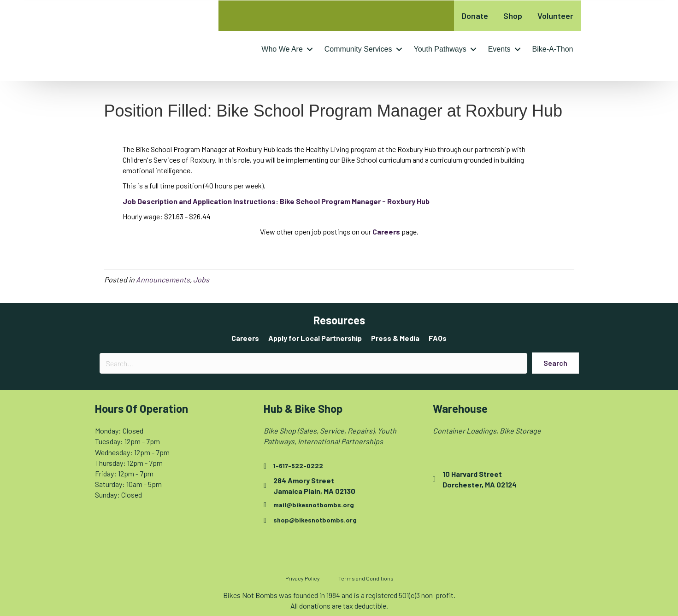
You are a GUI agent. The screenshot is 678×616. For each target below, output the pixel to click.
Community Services (358, 49)
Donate (475, 16)
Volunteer (555, 16)
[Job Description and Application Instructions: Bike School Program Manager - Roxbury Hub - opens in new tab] (276, 201)
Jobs (201, 279)
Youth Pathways (440, 49)
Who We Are (282, 49)
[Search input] (313, 363)
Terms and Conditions (366, 578)
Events (499, 49)
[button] (310, 49)
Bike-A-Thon (553, 49)
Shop (513, 16)
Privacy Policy (303, 578)
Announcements (163, 279)
